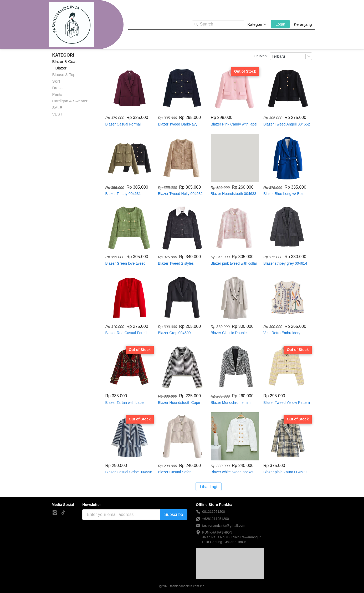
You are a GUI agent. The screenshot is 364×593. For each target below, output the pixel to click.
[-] (55, 513)
